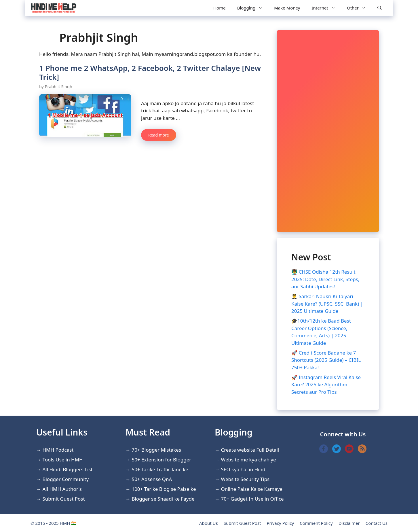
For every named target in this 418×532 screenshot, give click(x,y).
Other (359, 8)
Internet (326, 8)
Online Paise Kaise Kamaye (252, 489)
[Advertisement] (328, 131)
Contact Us (377, 523)
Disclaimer (349, 523)
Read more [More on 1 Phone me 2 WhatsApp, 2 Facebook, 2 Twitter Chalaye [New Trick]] (159, 135)
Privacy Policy (281, 523)
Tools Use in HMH (62, 460)
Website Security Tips (245, 479)
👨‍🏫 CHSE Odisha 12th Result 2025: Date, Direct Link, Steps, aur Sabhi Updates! (325, 279)
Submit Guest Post (63, 499)
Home (220, 8)
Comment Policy (316, 523)
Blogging (253, 8)
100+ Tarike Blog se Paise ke (164, 489)
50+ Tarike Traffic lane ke (160, 469)
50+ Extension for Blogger (161, 460)
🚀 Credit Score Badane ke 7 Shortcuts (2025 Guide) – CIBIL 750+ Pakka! (326, 360)
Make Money (287, 8)
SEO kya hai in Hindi (244, 469)
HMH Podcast (58, 450)
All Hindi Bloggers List (67, 469)
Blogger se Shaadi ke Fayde (163, 499)
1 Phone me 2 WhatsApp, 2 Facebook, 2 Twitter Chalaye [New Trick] (150, 72)
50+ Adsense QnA (152, 479)
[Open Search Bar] (380, 8)
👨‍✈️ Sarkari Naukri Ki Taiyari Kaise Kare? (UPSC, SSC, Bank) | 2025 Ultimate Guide (327, 304)
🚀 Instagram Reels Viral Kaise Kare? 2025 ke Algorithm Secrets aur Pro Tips (326, 385)
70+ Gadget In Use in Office (252, 499)
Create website (238, 450)
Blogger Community (65, 479)
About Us (209, 523)
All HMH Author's (62, 489)
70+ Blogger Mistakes (156, 450)
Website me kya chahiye (248, 460)
